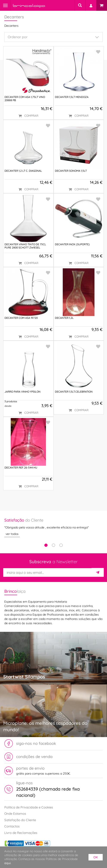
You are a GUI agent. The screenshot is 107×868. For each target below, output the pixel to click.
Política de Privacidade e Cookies (29, 807)
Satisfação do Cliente (20, 820)
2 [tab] (53, 545)
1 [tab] (46, 545)
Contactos (12, 826)
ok (96, 857)
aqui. (8, 863)
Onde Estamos (15, 814)
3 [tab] (61, 545)
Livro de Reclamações (21, 833)
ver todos (12, 534)
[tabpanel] (53, 527)
